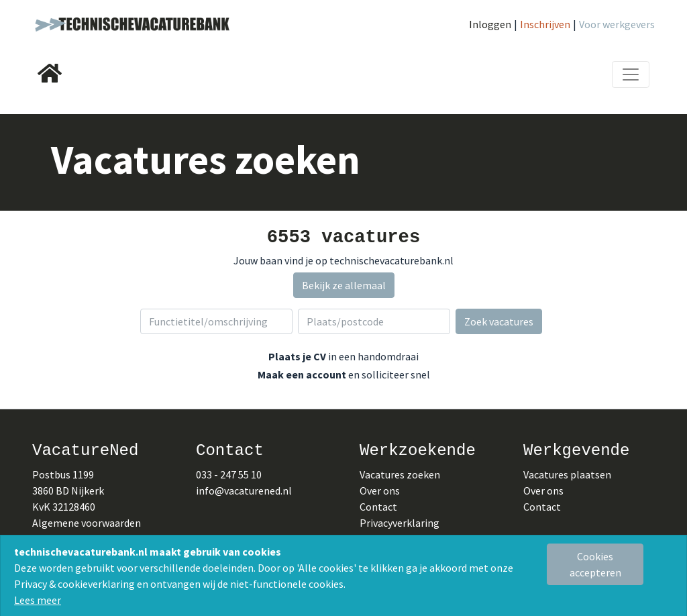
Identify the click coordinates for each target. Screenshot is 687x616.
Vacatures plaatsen (567, 474)
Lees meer (38, 600)
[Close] (595, 564)
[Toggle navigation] (631, 74)
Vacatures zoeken (400, 474)
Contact (378, 507)
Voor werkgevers (617, 24)
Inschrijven (545, 24)
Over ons (380, 491)
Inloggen (490, 24)
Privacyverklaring (400, 523)
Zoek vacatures (499, 321)
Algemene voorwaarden (87, 523)
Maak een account (302, 374)
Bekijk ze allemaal (344, 285)
